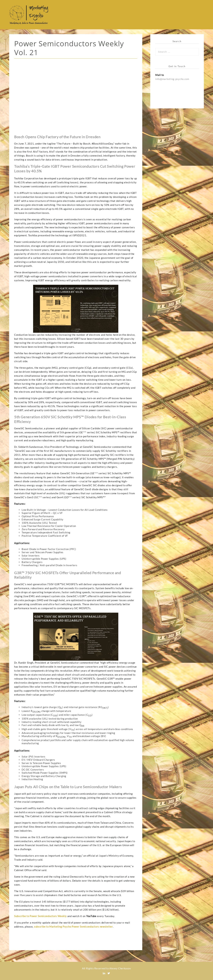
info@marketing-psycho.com (172, 79)
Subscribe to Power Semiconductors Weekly (40, 916)
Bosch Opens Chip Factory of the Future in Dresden (57, 137)
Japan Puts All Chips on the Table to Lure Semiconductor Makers (68, 787)
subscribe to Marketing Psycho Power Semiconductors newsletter (73, 927)
